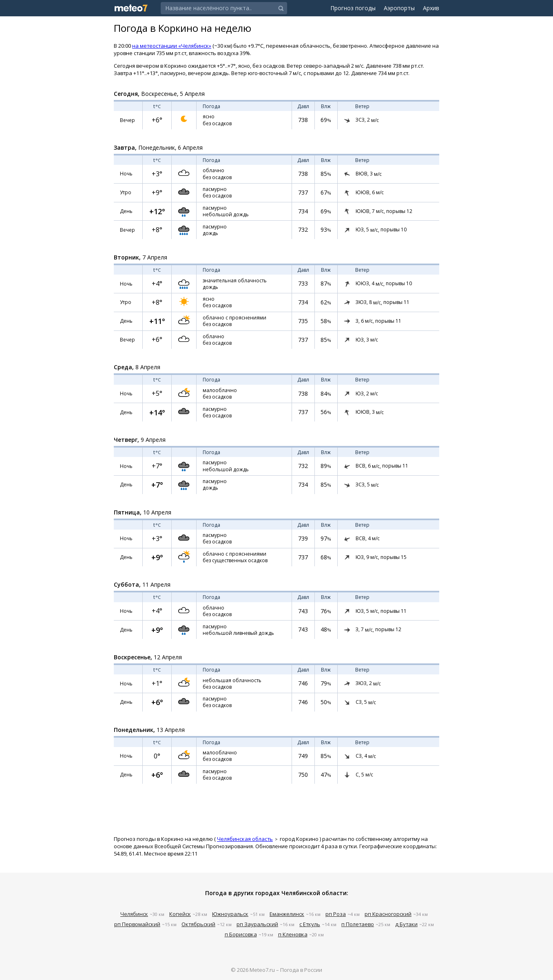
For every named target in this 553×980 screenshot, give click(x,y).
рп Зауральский (257, 924)
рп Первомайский (137, 924)
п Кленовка (293, 934)
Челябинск (134, 914)
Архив (431, 8)
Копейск (180, 914)
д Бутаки (406, 924)
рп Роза (336, 914)
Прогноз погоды (353, 8)
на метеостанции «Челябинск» (172, 46)
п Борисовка (241, 934)
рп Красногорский (388, 914)
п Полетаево (358, 924)
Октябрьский (198, 924)
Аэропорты (399, 8)
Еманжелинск (287, 914)
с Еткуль (310, 924)
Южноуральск (230, 914)
